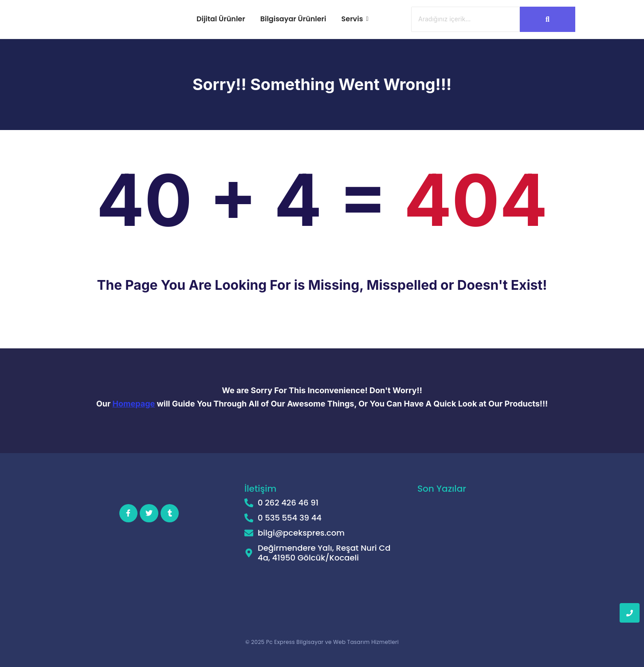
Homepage (134, 404)
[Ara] (465, 19)
